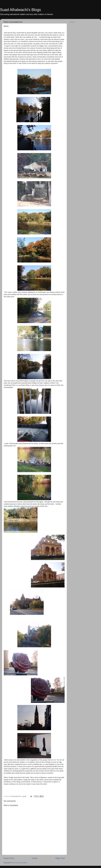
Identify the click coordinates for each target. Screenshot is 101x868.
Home (35, 858)
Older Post (60, 858)
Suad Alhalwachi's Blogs (20, 10)
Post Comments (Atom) (20, 863)
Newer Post (9, 858)
